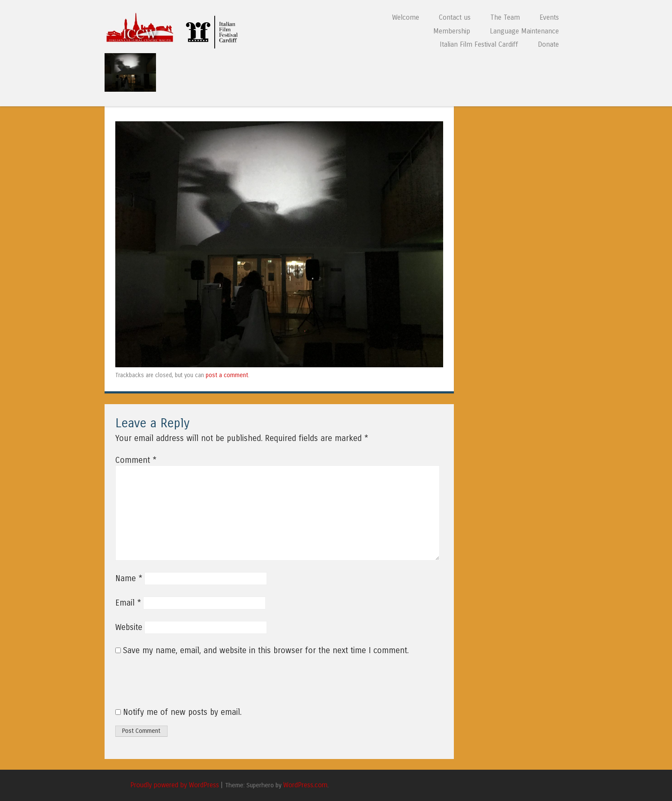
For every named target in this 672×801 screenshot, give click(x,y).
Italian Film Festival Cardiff (479, 44)
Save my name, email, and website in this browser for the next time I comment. (266, 651)
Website (129, 627)
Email (128, 603)
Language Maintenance (524, 31)
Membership (452, 31)
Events (549, 17)
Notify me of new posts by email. (182, 712)
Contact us (455, 17)
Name (129, 579)
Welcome (406, 17)
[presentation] (174, 686)
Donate (548, 44)
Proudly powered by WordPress (175, 785)
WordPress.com (305, 785)
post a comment (227, 375)
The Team (505, 17)
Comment (136, 460)
